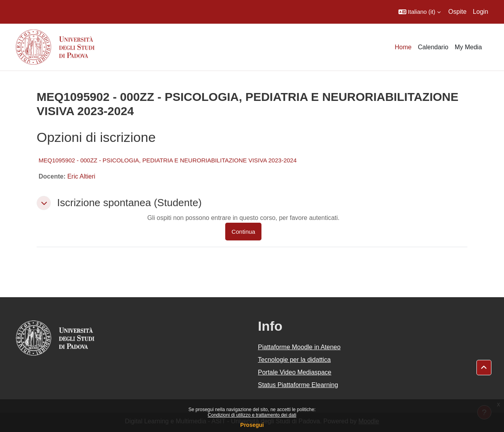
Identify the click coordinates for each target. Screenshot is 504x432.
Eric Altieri (81, 176)
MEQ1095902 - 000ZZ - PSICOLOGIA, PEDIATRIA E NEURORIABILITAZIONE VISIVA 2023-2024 (168, 160)
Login (481, 12)
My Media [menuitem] (468, 47)
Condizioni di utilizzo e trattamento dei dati (252, 415)
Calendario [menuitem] (433, 47)
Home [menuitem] (403, 47)
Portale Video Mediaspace (295, 372)
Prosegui (252, 425)
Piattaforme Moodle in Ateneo (299, 347)
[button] (420, 12)
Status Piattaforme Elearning (298, 385)
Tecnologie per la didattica (294, 360)
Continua (243, 232)
